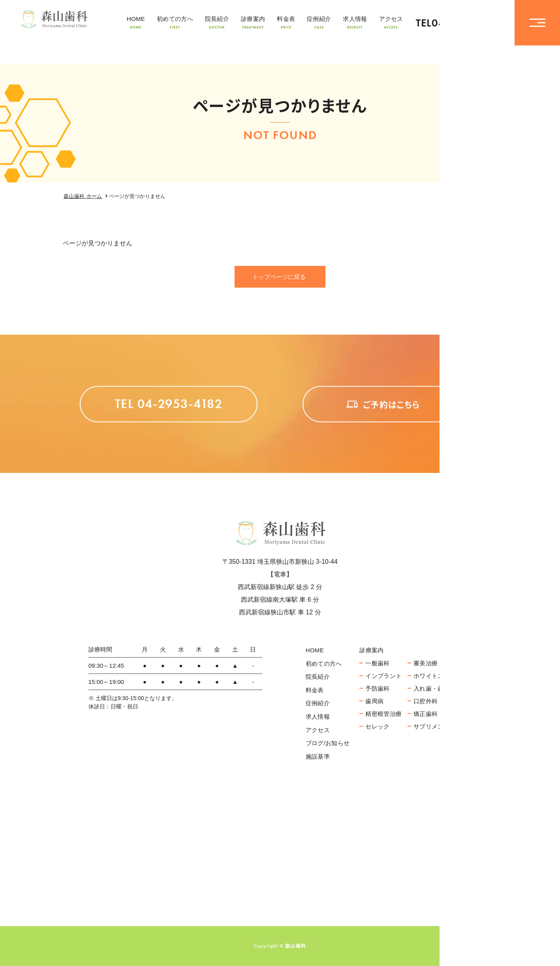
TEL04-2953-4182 (459, 23)
